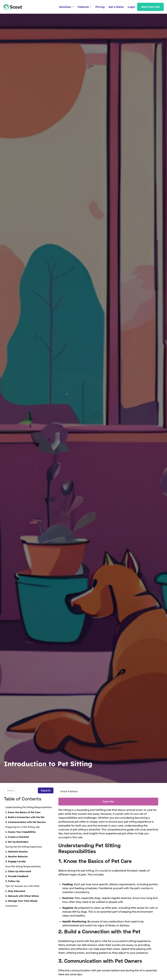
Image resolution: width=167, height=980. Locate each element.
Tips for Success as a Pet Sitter (23, 886)
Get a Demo (116, 7)
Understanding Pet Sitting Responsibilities (29, 807)
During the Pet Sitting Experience (24, 847)
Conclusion (11, 906)
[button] (66, 7)
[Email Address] (108, 791)
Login (131, 7)
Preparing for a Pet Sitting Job (23, 827)
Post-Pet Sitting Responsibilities (23, 866)
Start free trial (150, 7)
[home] (11, 7)
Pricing (100, 7)
